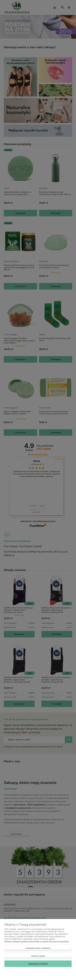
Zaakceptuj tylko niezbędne (38, 948)
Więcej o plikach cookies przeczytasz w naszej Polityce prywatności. (37, 941)
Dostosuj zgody (38, 956)
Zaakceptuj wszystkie (38, 964)
